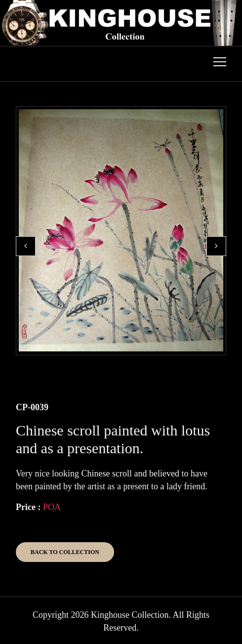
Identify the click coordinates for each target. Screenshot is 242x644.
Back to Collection (65, 552)
